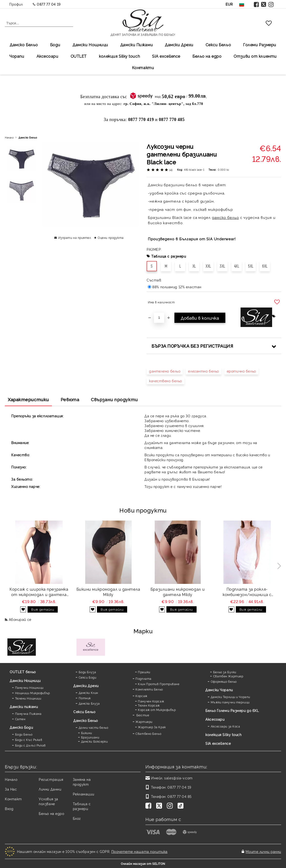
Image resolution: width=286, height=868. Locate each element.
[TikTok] (181, 806)
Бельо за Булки (225, 672)
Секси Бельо (218, 45)
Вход (9, 808)
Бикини (87, 733)
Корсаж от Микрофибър (157, 710)
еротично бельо (241, 371)
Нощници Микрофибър (33, 693)
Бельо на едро (207, 56)
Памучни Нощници (29, 687)
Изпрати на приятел (75, 238)
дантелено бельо (165, 371)
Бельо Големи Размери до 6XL (232, 710)
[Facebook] (149, 806)
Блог (77, 818)
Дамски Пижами (137, 45)
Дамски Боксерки (94, 741)
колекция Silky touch (119, 56)
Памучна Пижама (28, 714)
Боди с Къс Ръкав (29, 740)
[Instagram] (171, 806)
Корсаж (141, 696)
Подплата (143, 678)
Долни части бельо (94, 727)
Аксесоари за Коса (225, 726)
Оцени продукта (111, 238)
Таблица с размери (169, 256)
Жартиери (144, 722)
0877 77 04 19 (49, 4)
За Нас (11, 789)
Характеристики (28, 399)
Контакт (13, 799)
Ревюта (70, 399)
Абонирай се (20, 619)
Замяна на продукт (82, 782)
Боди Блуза (87, 672)
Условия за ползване (48, 801)
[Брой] (159, 318)
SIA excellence (218, 743)
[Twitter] (160, 806)
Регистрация (51, 779)
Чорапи (17, 56)
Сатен (20, 719)
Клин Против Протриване (159, 684)
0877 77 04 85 (179, 796)
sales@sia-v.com (178, 778)
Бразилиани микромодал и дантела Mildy (178, 592)
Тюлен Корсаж (149, 705)
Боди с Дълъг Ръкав (30, 745)
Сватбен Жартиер (228, 676)
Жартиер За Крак (152, 727)
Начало (9, 137)
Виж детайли (43, 609)
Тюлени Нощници (28, 698)
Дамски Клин (88, 693)
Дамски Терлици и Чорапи (230, 697)
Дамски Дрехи (179, 45)
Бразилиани (90, 737)
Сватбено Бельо (148, 733)
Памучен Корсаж (151, 701)
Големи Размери (260, 45)
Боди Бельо (24, 734)
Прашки (144, 672)
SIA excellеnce (166, 56)
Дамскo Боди (21, 727)
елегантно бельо (203, 371)
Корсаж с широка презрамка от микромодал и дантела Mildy (39, 592)
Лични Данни (50, 789)
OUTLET (79, 56)
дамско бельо (225, 217)
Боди (55, 45)
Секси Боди (88, 677)
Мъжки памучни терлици (230, 702)
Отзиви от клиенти (255, 56)
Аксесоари (48, 56)
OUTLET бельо (23, 672)
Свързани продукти (114, 399)
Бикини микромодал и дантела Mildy (108, 592)
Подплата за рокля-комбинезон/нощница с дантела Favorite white (247, 592)
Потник (85, 698)
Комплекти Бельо (149, 689)
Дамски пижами (24, 706)
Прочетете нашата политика (139, 851)
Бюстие (142, 715)
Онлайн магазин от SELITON (143, 863)
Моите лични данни (263, 851)
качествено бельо (166, 381)
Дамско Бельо (24, 45)
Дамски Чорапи (219, 690)
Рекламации (84, 794)
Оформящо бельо (224, 681)
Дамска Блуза (89, 703)
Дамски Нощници (90, 45)
